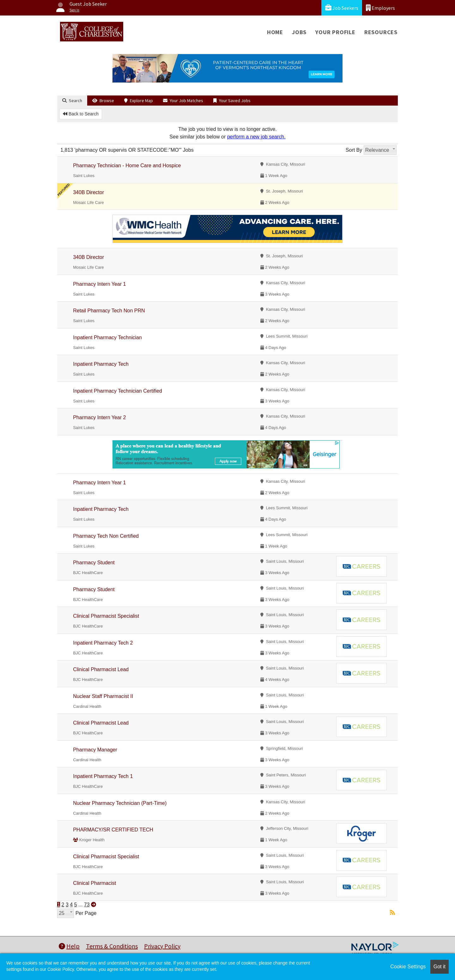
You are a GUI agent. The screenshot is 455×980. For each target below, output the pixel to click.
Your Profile (335, 32)
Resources (381, 32)
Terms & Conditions (112, 946)
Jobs (299, 32)
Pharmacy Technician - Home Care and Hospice (127, 165)
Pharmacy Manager (95, 750)
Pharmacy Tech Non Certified (106, 536)
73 (87, 905)
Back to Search (81, 114)
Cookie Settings (408, 967)
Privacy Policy (162, 946)
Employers (380, 8)
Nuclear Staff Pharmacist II (103, 696)
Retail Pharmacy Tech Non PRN (109, 311)
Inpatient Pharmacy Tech (101, 364)
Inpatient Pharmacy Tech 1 (103, 776)
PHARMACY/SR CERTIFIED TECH (113, 830)
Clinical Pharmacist (94, 883)
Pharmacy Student (94, 563)
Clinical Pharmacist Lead (101, 669)
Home (275, 32)
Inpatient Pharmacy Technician (107, 337)
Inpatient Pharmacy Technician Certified (118, 391)
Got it (440, 967)
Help (69, 946)
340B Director (88, 192)
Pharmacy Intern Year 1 (99, 284)
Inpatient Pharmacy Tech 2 (103, 643)
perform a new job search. (256, 137)
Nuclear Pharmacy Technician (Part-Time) (120, 803)
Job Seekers (342, 8)
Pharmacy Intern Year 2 (99, 417)
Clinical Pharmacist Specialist (106, 616)
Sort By (354, 150)
